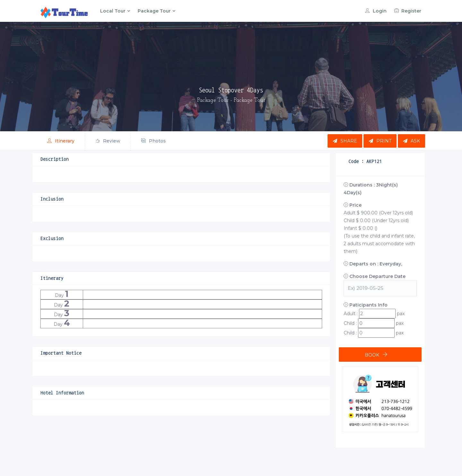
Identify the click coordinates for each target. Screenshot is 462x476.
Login (376, 11)
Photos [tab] (154, 141)
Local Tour (113, 11)
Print (380, 141)
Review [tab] (108, 141)
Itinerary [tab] (61, 141)
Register (408, 11)
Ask (411, 141)
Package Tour (154, 11)
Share (345, 141)
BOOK (372, 355)
